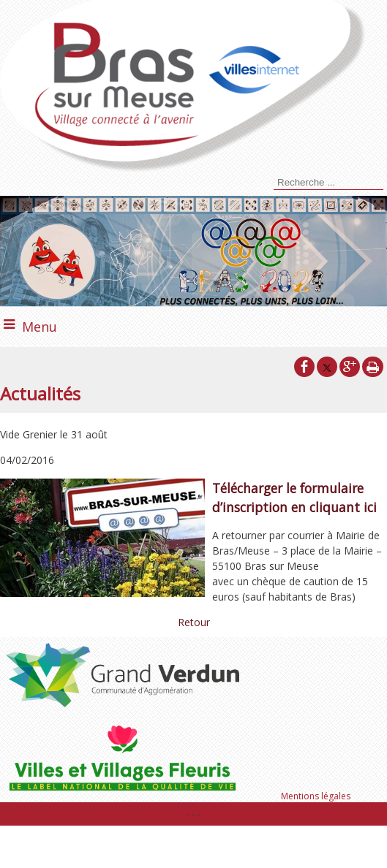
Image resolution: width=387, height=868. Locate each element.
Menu (40, 327)
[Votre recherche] (328, 183)
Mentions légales (316, 796)
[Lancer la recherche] (271, 184)
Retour (194, 622)
